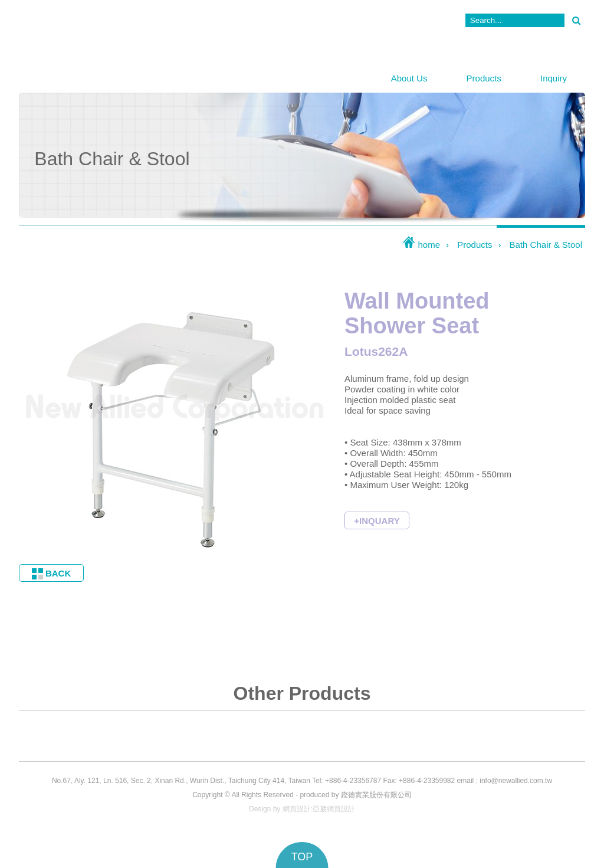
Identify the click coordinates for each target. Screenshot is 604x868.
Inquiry (554, 78)
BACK (52, 574)
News (354, 20)
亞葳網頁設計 (334, 809)
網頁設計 (297, 809)
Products (484, 78)
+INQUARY (377, 521)
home (421, 245)
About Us (409, 78)
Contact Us (425, 20)
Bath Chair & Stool (546, 245)
